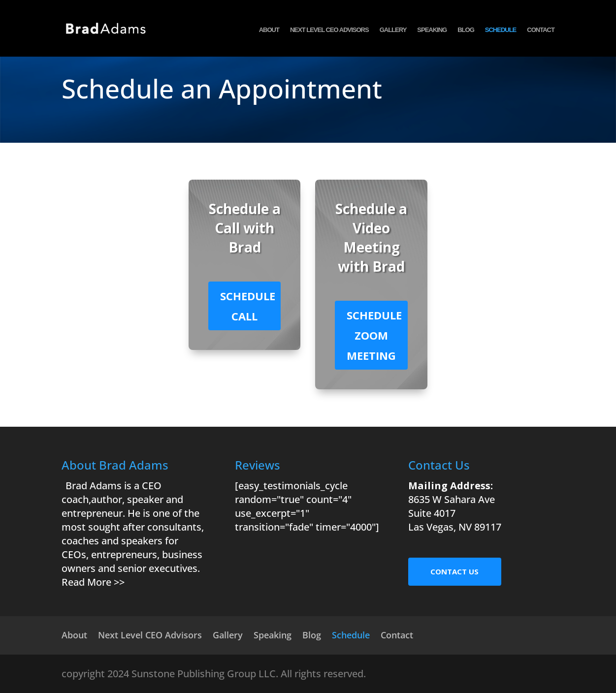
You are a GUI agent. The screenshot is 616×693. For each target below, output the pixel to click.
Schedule (501, 32)
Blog (466, 32)
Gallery (393, 32)
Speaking (432, 32)
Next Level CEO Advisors (329, 32)
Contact (541, 32)
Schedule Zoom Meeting (374, 335)
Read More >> (93, 582)
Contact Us (454, 571)
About (269, 32)
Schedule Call (248, 306)
